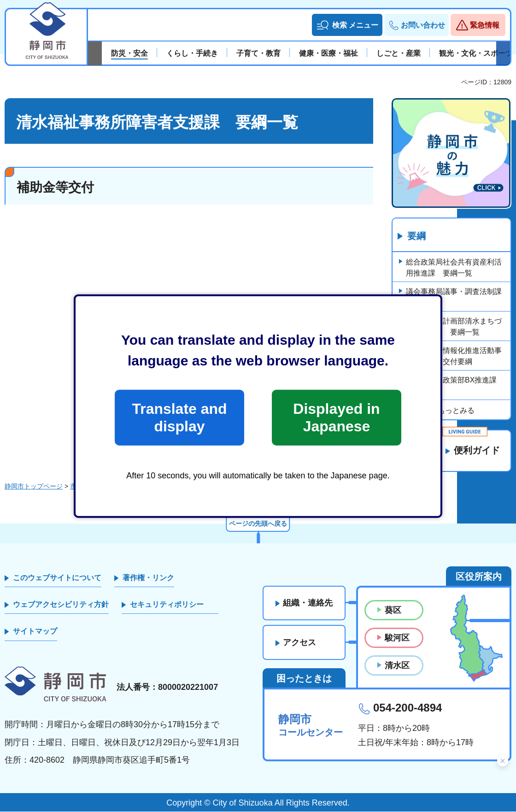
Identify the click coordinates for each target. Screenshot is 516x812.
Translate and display (179, 418)
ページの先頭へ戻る (258, 524)
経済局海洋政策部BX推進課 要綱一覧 (455, 385)
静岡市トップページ (34, 487)
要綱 (416, 236)
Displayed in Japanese (336, 418)
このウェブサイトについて (57, 578)
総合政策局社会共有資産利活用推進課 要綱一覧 (454, 268)
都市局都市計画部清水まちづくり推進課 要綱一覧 (454, 327)
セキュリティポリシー (167, 605)
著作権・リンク (148, 578)
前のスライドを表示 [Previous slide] (95, 53)
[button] (347, 25)
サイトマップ (35, 632)
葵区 (393, 610)
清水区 (397, 666)
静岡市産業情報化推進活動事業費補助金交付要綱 (454, 356)
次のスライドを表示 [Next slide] (503, 53)
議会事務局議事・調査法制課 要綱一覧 (457, 297)
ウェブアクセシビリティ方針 (61, 605)
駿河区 (397, 638)
